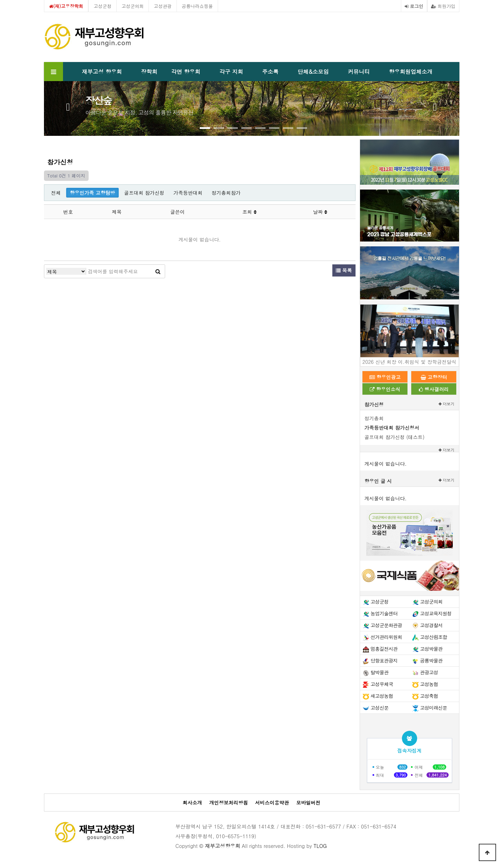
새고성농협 (382, 696)
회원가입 (443, 6)
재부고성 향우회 (102, 71)
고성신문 (379, 708)
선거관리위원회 (386, 637)
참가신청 (374, 404)
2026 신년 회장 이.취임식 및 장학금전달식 (409, 362)
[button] (205, 128)
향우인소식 (385, 389)
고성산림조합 (433, 637)
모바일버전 (308, 803)
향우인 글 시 (378, 481)
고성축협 (429, 696)
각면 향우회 (186, 71)
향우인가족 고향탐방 (93, 193)
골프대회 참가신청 (144, 193)
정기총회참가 (226, 193)
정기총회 (374, 418)
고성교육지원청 (436, 613)
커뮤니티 (359, 71)
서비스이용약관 (272, 803)
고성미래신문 (433, 708)
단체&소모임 (313, 71)
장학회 (149, 71)
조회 (249, 212)
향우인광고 (385, 377)
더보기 (447, 404)
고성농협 (429, 684)
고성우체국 (382, 684)
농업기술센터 (384, 613)
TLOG (320, 846)
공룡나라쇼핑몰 (197, 6)
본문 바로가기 (0, 0)
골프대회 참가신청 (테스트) (395, 437)
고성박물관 (431, 649)
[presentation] (68, 105)
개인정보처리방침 (228, 803)
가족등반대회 (188, 193)
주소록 (270, 71)
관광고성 (429, 672)
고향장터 (434, 377)
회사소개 (192, 803)
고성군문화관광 (386, 625)
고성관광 (163, 6)
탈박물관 (379, 672)
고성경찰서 (431, 625)
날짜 (320, 212)
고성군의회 (133, 6)
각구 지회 (231, 71)
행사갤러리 (434, 389)
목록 (344, 270)
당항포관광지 (384, 660)
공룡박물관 (431, 660)
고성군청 (102, 6)
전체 (56, 193)
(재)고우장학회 (66, 6)
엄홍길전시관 (384, 649)
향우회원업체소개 (411, 71)
